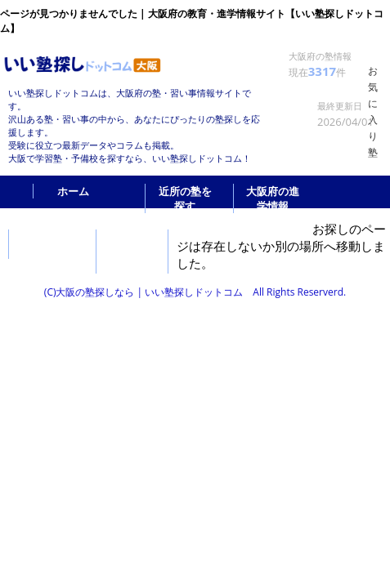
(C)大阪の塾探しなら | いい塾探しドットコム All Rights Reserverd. (195, 292)
